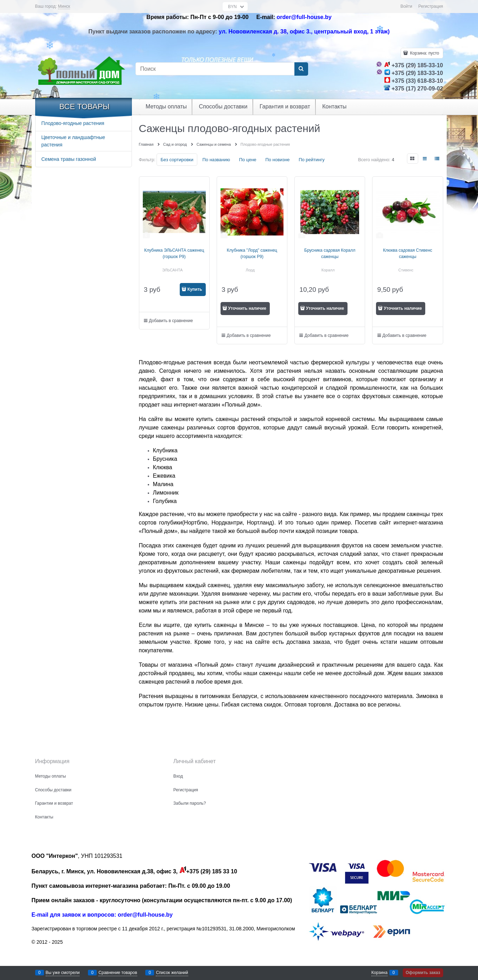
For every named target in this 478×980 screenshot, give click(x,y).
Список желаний (172, 973)
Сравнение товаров (118, 973)
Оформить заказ (423, 973)
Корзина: (424, 53)
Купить (195, 289)
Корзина (380, 973)
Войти (406, 6)
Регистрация (431, 6)
